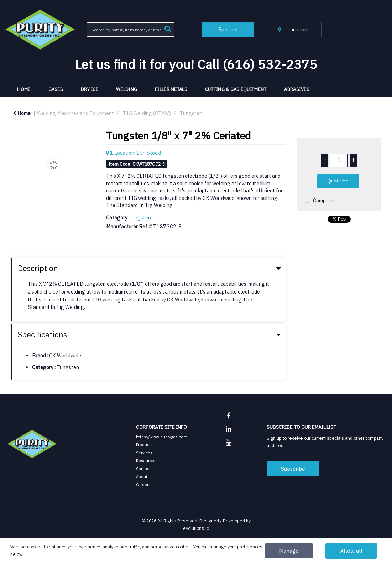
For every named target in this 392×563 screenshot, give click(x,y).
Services (144, 453)
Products (144, 445)
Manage (289, 551)
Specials (228, 29)
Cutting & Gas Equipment (236, 89)
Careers (143, 484)
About (142, 477)
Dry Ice (90, 89)
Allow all (351, 551)
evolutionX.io (196, 528)
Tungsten (191, 113)
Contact (143, 468)
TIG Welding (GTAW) (147, 113)
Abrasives (297, 89)
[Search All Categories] (131, 30)
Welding (127, 89)
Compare (318, 201)
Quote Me (338, 181)
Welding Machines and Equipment (75, 113)
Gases (56, 89)
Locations (294, 29)
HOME (24, 89)
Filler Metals (171, 89)
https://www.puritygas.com (162, 437)
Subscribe (293, 469)
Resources (146, 461)
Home (22, 113)
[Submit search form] (168, 28)
